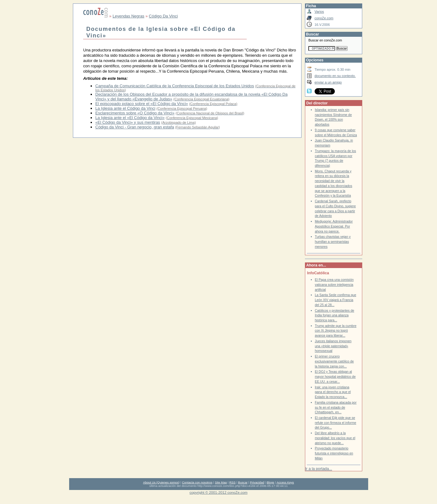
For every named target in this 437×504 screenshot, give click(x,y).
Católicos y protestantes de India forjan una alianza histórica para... (335, 315)
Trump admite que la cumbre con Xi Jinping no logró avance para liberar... (336, 331)
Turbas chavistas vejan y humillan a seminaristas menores (333, 242)
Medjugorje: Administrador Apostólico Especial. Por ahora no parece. (334, 226)
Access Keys (285, 482)
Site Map (221, 482)
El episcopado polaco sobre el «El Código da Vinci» (142, 104)
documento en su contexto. (335, 76)
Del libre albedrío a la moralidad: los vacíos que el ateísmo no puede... (335, 438)
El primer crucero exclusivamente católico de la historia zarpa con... (334, 361)
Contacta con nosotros (197, 482)
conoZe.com (324, 18)
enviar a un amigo (328, 82)
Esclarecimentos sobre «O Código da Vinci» (135, 113)
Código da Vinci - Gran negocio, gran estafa (135, 127)
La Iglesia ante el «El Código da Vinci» (130, 118)
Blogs (270, 482)
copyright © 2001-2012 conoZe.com (219, 492)
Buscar (243, 482)
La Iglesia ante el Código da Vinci (125, 108)
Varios (319, 12)
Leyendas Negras (128, 16)
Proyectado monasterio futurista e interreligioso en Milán (334, 453)
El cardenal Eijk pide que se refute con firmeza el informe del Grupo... (336, 423)
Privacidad (257, 482)
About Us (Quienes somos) (161, 482)
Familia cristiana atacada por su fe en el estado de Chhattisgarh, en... (336, 407)
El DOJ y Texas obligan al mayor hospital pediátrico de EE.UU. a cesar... (335, 377)
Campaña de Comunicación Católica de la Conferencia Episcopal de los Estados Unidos (175, 86)
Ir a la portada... (319, 469)
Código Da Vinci (163, 16)
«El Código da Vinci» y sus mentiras (128, 122)
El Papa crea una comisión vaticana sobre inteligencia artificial (334, 285)
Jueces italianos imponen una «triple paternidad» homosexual (333, 346)
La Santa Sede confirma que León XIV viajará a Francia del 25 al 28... (336, 300)
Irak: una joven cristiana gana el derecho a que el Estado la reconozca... (333, 392)
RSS (232, 482)
